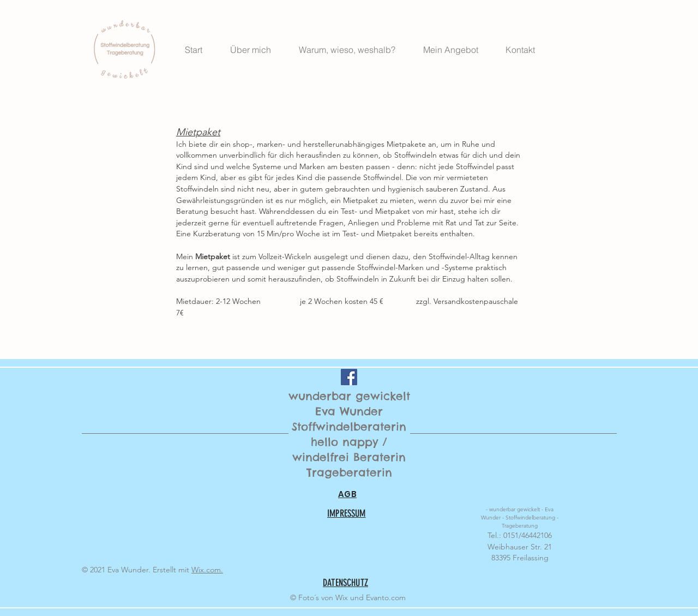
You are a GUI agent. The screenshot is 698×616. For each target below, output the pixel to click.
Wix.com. (207, 570)
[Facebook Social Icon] (349, 377)
